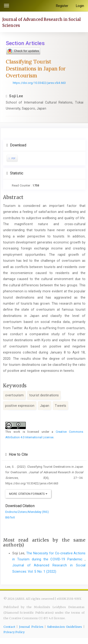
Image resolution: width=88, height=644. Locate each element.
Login (80, 6)
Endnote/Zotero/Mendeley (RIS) (27, 512)
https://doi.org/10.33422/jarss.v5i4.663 (39, 83)
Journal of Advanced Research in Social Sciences (42, 22)
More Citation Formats (28, 494)
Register (62, 6)
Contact (9, 627)
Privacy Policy (14, 632)
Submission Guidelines (65, 627)
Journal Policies (31, 627)
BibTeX (10, 517)
